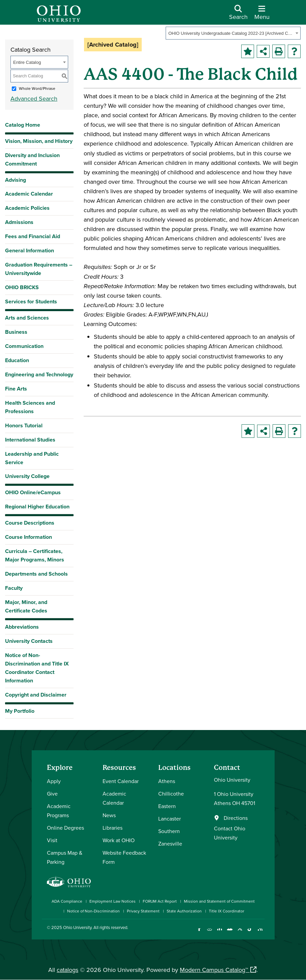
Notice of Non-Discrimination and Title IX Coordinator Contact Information (37, 668)
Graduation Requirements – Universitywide (39, 269)
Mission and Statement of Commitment (219, 901)
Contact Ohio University (230, 833)
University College (27, 476)
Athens (167, 781)
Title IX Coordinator (227, 911)
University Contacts (29, 641)
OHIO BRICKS (22, 287)
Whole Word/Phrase (37, 88)
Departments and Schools (36, 574)
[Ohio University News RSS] (260, 933)
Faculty (14, 588)
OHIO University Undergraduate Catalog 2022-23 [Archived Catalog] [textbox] (231, 33)
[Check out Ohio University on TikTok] (250, 933)
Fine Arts (16, 389)
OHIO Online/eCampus (33, 492)
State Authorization (184, 911)
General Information (30, 250)
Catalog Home (23, 125)
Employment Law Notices (113, 901)
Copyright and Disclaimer (36, 695)
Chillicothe (171, 794)
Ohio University (77, 927)
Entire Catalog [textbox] (27, 62)
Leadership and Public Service (32, 458)
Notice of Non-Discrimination (93, 911)
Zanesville (170, 844)
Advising (16, 180)
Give (52, 794)
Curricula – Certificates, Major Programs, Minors (35, 555)
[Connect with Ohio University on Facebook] (200, 933)
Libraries (113, 828)
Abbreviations (22, 627)
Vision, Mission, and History (39, 141)
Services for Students (31, 301)
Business (16, 332)
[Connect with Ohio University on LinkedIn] (220, 933)
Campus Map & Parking (65, 857)
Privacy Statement (143, 911)
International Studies (30, 440)
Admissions (19, 222)
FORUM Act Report (160, 901)
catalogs (67, 970)
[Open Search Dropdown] (238, 15)
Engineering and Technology (39, 374)
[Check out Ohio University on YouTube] (230, 933)
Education (17, 360)
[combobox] (233, 33)
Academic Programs (59, 811)
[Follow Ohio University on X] (240, 933)
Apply (54, 781)
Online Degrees (65, 828)
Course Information (29, 537)
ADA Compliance (67, 901)
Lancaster (170, 819)
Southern (169, 831)
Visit (52, 840)
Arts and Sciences (27, 318)
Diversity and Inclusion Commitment (32, 159)
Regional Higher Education (37, 507)
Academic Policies (27, 208)
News (109, 815)
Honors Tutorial (24, 425)
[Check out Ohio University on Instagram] (210, 933)
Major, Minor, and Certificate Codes (26, 606)
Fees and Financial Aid (33, 236)
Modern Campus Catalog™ (214, 970)
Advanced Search (34, 98)
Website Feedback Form (124, 857)
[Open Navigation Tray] (262, 15)
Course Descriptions (30, 523)
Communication (24, 346)
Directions (236, 818)
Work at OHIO (119, 840)
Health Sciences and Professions (30, 407)
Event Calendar (121, 781)
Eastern (167, 806)
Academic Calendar (29, 194)
